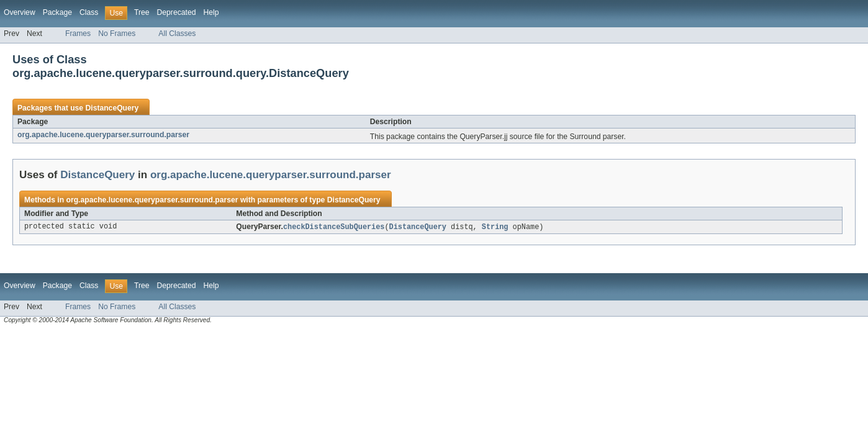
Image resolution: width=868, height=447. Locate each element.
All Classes (177, 34)
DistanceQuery (112, 108)
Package (57, 12)
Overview (20, 12)
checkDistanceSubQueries (334, 227)
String (495, 227)
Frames (78, 34)
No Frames (117, 34)
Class (89, 12)
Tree (142, 12)
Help (211, 12)
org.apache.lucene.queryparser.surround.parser (103, 135)
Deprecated (177, 12)
